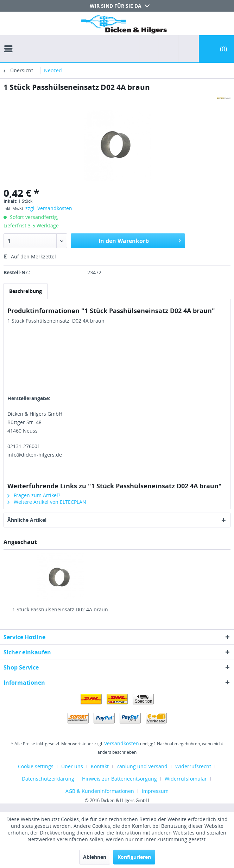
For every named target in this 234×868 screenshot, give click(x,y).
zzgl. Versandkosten (49, 208)
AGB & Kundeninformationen (100, 791)
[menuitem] (10, 42)
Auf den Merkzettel (30, 256)
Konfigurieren (134, 857)
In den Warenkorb (140, 240)
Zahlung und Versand (142, 766)
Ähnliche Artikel (27, 520)
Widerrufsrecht (193, 766)
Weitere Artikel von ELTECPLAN (47, 502)
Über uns (72, 766)
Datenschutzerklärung (48, 779)
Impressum (155, 791)
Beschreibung (26, 291)
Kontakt (100, 766)
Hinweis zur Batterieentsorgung (119, 779)
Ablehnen (95, 857)
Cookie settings (36, 766)
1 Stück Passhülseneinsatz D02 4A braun (60, 609)
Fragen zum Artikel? (34, 495)
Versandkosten (122, 743)
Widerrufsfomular (186, 779)
